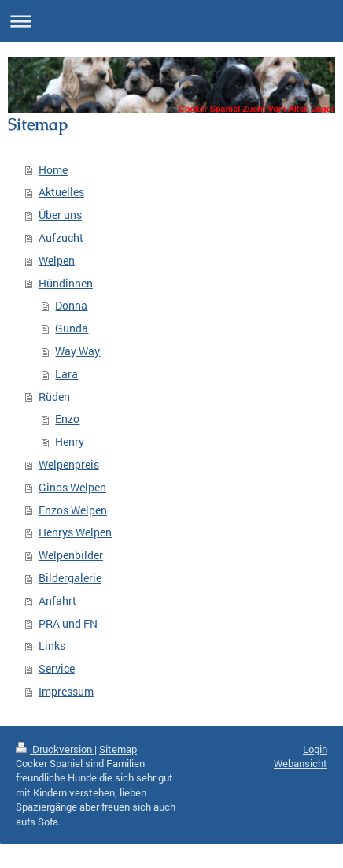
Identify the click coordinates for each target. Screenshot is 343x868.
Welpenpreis (69, 464)
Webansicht (301, 763)
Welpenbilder (71, 555)
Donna (71, 305)
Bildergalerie (70, 578)
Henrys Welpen (75, 532)
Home (53, 170)
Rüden (54, 397)
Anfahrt (57, 601)
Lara (66, 374)
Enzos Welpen (73, 510)
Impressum (66, 691)
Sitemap (118, 749)
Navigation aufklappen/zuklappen (171, 21)
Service (57, 668)
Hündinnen (66, 283)
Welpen (57, 260)
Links (52, 645)
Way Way (77, 351)
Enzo (67, 419)
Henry (70, 441)
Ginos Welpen (72, 487)
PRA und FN (68, 623)
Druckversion (55, 749)
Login (315, 749)
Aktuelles (61, 192)
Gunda (72, 328)
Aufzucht (61, 237)
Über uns (60, 215)
